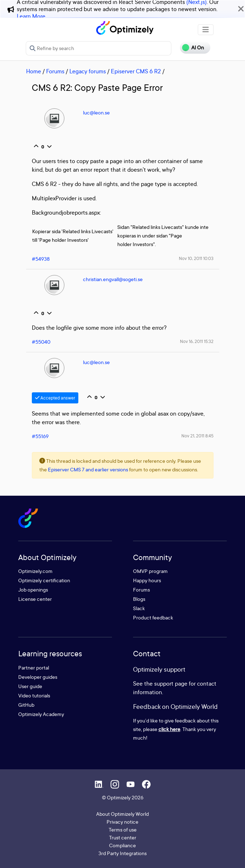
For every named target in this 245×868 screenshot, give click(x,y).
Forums (55, 71)
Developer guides (38, 677)
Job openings (33, 590)
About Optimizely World (122, 814)
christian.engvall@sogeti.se (113, 279)
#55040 (41, 342)
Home (34, 71)
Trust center (123, 837)
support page (171, 683)
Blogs (139, 599)
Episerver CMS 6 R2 (136, 71)
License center (35, 599)
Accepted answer (55, 398)
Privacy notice (122, 822)
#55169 (40, 436)
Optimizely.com (35, 571)
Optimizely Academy (41, 714)
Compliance (122, 845)
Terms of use (123, 830)
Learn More (31, 16)
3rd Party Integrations (122, 853)
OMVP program (150, 571)
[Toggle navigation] (206, 30)
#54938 (41, 259)
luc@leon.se (96, 112)
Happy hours (147, 580)
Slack (139, 608)
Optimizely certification (44, 580)
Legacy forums (88, 71)
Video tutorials (34, 695)
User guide (30, 686)
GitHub (26, 705)
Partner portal (34, 668)
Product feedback (153, 617)
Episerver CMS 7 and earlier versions (88, 469)
